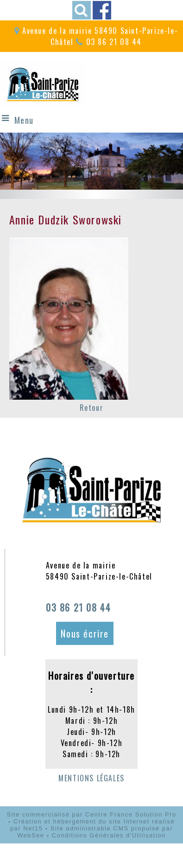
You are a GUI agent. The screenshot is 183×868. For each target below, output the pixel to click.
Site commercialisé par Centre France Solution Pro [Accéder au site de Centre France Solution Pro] (91, 814)
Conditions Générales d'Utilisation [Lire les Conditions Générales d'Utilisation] (109, 835)
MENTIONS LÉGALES (91, 778)
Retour (92, 408)
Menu (24, 120)
